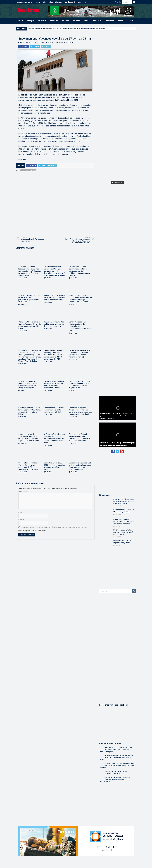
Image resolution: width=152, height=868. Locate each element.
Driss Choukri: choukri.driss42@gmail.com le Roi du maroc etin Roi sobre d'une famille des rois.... (117, 766)
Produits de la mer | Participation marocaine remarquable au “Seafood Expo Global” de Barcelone (29, 437)
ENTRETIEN (98, 21)
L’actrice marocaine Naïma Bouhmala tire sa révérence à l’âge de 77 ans (123, 532)
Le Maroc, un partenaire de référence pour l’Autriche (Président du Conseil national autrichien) (80, 354)
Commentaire (24, 491)
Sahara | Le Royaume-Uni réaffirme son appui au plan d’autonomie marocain (54, 324)
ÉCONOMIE (54, 21)
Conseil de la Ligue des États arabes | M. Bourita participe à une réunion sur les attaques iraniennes (80, 466)
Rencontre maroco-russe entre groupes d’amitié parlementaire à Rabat (54, 410)
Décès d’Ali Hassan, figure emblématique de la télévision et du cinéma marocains (124, 522)
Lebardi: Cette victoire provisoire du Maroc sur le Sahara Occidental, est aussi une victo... (117, 758)
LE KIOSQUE (82, 2)
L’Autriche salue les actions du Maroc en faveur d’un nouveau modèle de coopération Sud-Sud (54, 385)
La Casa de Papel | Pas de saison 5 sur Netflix (33, 239)
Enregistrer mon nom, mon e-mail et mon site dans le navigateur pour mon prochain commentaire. (54, 527)
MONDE (87, 21)
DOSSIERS (110, 21)
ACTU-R (20, 21)
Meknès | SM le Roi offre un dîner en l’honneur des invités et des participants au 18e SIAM (30, 325)
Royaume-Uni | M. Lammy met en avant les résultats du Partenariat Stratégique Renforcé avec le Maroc (80, 299)
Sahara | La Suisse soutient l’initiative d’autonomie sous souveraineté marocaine (55, 297)
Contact (38, 2)
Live (45, 2)
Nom (21, 512)
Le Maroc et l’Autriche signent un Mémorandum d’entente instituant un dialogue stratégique (28, 385)
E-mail (21, 520)
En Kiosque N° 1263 (118, 183)
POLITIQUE (42, 21)
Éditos (51, 2)
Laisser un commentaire (66, 42)
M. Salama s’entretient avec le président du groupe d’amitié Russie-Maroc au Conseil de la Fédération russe (55, 438)
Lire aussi (59, 2)
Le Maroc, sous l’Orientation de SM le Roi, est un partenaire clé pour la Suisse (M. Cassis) (29, 299)
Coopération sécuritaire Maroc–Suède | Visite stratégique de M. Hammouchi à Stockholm (28, 466)
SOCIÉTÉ (65, 21)
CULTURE (76, 21)
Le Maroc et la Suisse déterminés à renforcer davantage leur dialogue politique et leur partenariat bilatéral (79, 271)
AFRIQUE (30, 21)
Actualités (51, 42)
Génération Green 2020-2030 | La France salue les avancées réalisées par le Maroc (54, 466)
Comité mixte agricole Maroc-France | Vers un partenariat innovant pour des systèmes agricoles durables (80, 411)
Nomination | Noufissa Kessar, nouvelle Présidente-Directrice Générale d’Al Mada (124, 501)
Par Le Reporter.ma (26, 42)
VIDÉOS (130, 21)
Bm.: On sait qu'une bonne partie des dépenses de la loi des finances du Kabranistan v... (115, 779)
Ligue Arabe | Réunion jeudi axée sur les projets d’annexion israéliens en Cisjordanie (77, 240)
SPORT (120, 21)
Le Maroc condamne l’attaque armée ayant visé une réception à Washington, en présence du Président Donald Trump (67, 29)
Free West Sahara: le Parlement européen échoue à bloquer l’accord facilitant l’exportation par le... (116, 750)
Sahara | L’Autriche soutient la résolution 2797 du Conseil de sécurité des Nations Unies (30, 411)
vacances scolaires (29, 170)
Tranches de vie (70, 2)
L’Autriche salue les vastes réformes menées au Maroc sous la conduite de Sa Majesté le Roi (80, 385)
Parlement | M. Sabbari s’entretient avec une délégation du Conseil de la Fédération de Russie (79, 437)
